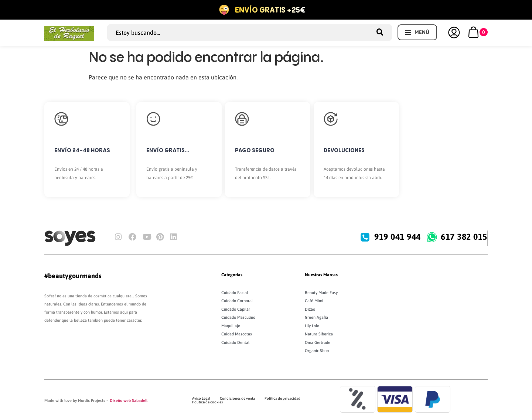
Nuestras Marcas (321, 275)
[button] (417, 32)
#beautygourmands (73, 276)
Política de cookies (207, 402)
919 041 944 (398, 237)
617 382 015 (464, 237)
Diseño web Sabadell (129, 400)
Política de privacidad (282, 398)
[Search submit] (382, 32)
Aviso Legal (201, 398)
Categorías (232, 275)
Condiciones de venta (237, 398)
